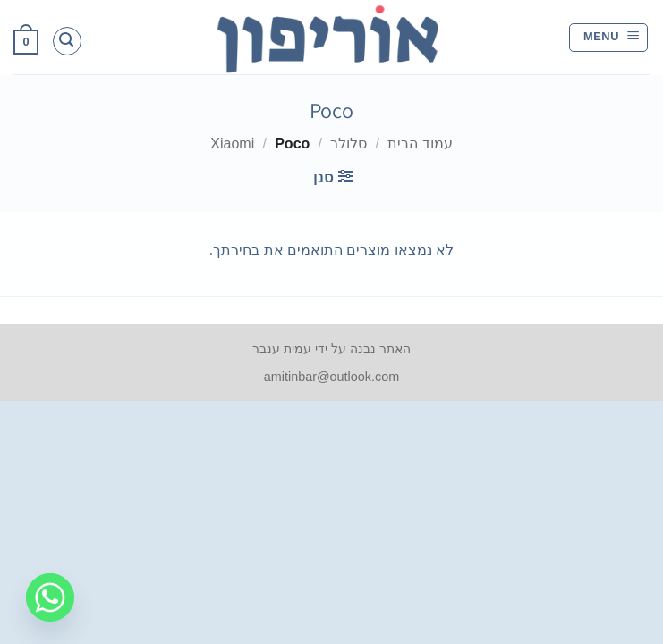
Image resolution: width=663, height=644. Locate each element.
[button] (608, 38)
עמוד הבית (420, 144)
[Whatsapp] (50, 597)
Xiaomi (232, 144)
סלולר (348, 144)
